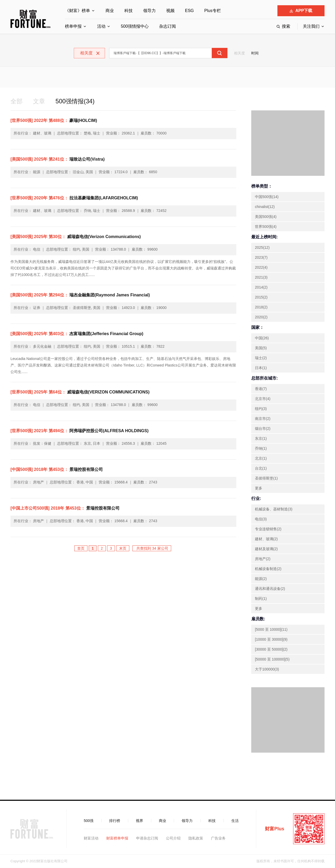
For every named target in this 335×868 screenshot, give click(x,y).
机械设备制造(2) (268, 569)
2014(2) (261, 288)
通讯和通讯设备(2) (270, 589)
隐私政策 (196, 838)
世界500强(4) (266, 227)
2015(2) (261, 297)
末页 (123, 549)
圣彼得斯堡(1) (266, 478)
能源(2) (261, 579)
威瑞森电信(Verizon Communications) (76, 237)
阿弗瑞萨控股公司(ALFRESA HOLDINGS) (79, 431)
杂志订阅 (167, 26)
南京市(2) (263, 419)
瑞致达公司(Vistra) (58, 159)
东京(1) (261, 439)
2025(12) (262, 248)
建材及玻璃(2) (266, 549)
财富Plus (275, 829)
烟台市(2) (263, 429)
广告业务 (218, 838)
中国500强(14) (267, 197)
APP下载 (301, 11)
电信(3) (261, 519)
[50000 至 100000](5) (272, 660)
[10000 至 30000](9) (271, 640)
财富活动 (91, 838)
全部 (17, 101)
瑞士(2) (261, 358)
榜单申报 (73, 26)
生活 (235, 821)
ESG (189, 11)
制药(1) (261, 599)
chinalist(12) (265, 207)
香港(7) (261, 389)
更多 (259, 488)
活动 (101, 26)
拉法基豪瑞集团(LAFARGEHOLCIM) (74, 198)
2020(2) (261, 317)
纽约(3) (261, 409)
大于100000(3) (267, 669)
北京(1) (261, 459)
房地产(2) (263, 559)
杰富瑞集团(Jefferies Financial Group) (77, 334)
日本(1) (261, 368)
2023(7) (261, 258)
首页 (81, 549)
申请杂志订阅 (147, 838)
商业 (110, 11)
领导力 (149, 11)
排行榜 (115, 821)
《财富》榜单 (77, 11)
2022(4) (261, 268)
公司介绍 (173, 838)
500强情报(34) (77, 101)
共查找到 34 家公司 (152, 549)
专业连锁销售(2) (268, 529)
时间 (255, 53)
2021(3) (261, 278)
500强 (89, 821)
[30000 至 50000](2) (271, 650)
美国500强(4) (266, 217)
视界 (139, 821)
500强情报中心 (135, 26)
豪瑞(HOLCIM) (54, 121)
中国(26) (262, 338)
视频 (170, 11)
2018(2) (261, 307)
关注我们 (311, 26)
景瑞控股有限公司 (57, 470)
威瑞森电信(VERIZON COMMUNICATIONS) (80, 392)
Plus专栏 (213, 11)
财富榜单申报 (117, 838)
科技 (129, 11)
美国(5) (261, 348)
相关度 (239, 53)
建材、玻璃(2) (266, 539)
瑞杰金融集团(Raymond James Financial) (80, 295)
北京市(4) (263, 399)
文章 (40, 101)
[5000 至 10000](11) (271, 630)
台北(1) (261, 469)
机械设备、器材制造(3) (274, 509)
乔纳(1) (261, 449)
